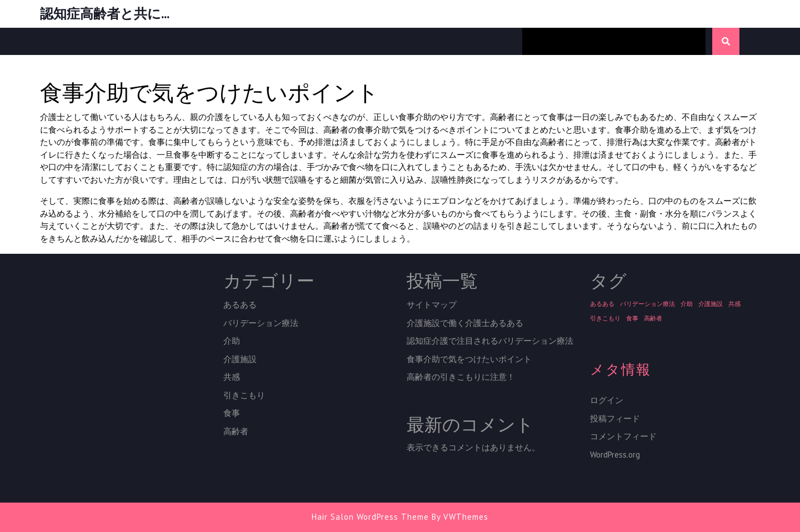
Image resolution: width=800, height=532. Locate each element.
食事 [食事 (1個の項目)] (632, 318)
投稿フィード (615, 418)
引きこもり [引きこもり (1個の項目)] (605, 318)
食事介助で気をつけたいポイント (469, 359)
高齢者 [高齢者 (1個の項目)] (653, 318)
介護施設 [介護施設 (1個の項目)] (711, 304)
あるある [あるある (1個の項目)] (602, 304)
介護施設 (240, 359)
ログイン (607, 400)
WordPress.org (615, 455)
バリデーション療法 (261, 323)
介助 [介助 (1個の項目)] (687, 304)
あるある (240, 305)
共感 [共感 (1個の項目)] (734, 304)
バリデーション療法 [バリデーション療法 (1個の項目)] (647, 304)
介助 (232, 341)
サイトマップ (432, 305)
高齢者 (236, 431)
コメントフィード (623, 436)
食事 (232, 413)
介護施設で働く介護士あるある (465, 323)
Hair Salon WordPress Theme (370, 517)
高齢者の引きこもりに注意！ (461, 377)
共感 (232, 377)
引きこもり (244, 395)
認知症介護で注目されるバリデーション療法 (490, 341)
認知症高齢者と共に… (104, 14)
